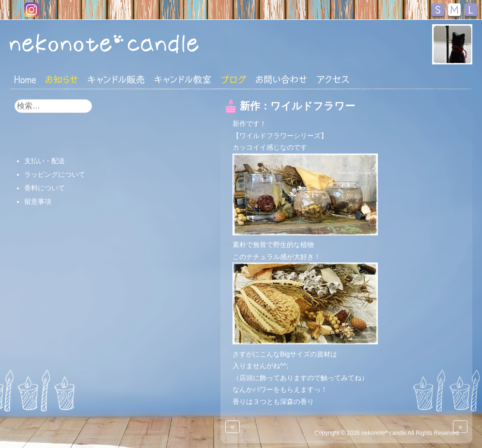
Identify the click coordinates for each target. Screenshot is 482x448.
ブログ (233, 79)
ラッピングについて (55, 174)
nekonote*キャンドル (130, 43)
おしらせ (62, 79)
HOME (25, 79)
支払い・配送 (45, 161)
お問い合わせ (281, 79)
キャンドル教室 (183, 79)
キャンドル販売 (116, 79)
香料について (45, 188)
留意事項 (38, 201)
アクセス (333, 79)
